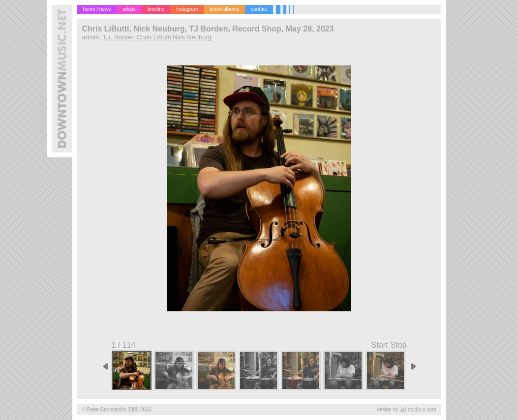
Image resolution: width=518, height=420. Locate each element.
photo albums (224, 9)
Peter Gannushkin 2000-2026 (119, 409)
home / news (97, 9)
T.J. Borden (119, 37)
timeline (156, 9)
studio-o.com (422, 409)
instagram (187, 9)
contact (259, 9)
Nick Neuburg (192, 37)
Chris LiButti (154, 37)
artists (129, 9)
